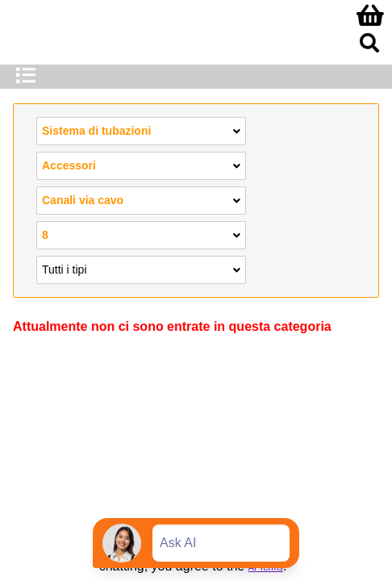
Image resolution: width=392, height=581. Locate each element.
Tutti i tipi (141, 269)
